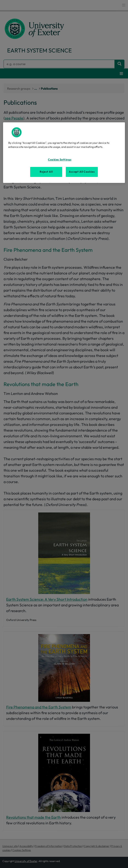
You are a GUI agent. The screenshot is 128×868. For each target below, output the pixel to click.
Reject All (46, 172)
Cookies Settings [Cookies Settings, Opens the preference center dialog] (60, 160)
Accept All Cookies (82, 172)
